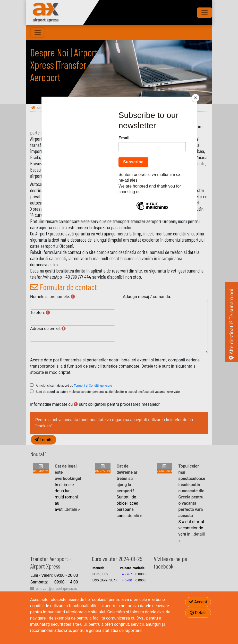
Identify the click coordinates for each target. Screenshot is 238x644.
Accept (198, 602)
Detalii (198, 613)
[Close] (195, 98)
